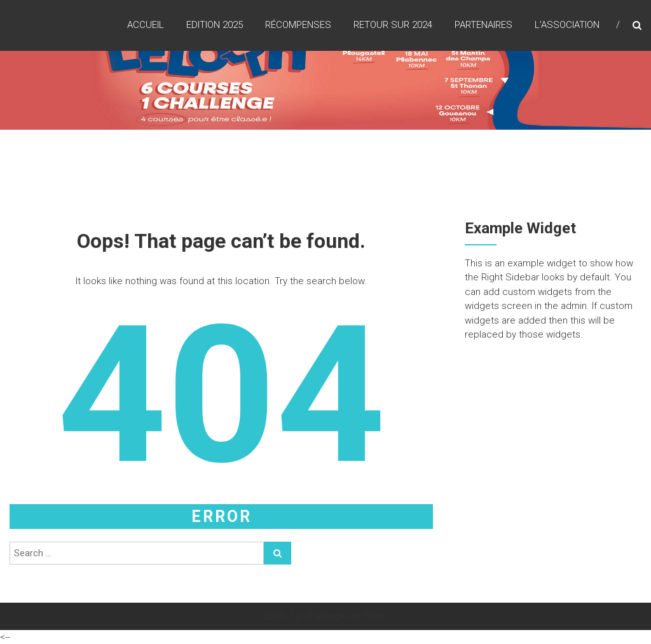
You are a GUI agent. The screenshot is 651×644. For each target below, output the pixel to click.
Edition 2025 (215, 25)
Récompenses (298, 25)
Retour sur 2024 (393, 25)
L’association (567, 25)
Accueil (146, 25)
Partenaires (483, 25)
